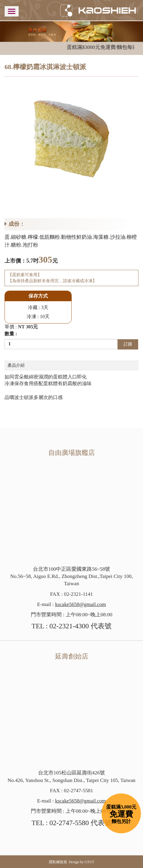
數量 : (11, 334)
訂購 (128, 344)
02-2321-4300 (69, 626)
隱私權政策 (58, 862)
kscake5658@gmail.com (80, 604)
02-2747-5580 (69, 823)
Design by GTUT (81, 862)
